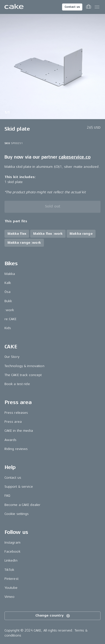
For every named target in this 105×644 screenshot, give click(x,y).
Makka (10, 274)
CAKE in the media (19, 431)
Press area (13, 422)
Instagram (12, 542)
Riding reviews (16, 449)
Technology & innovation (24, 366)
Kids (8, 328)
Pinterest (11, 579)
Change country (53, 616)
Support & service (19, 487)
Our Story (12, 357)
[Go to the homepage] (14, 7)
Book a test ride (17, 384)
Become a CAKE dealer (23, 505)
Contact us (72, 7)
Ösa (7, 292)
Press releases (16, 413)
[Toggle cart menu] (89, 7)
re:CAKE (11, 319)
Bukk (8, 301)
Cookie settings (17, 514)
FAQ (7, 496)
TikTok (9, 570)
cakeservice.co (74, 157)
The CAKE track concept (23, 375)
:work (9, 310)
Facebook (12, 551)
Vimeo (10, 597)
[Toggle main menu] (97, 7)
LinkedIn (11, 560)
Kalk (8, 283)
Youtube (11, 588)
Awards (11, 440)
